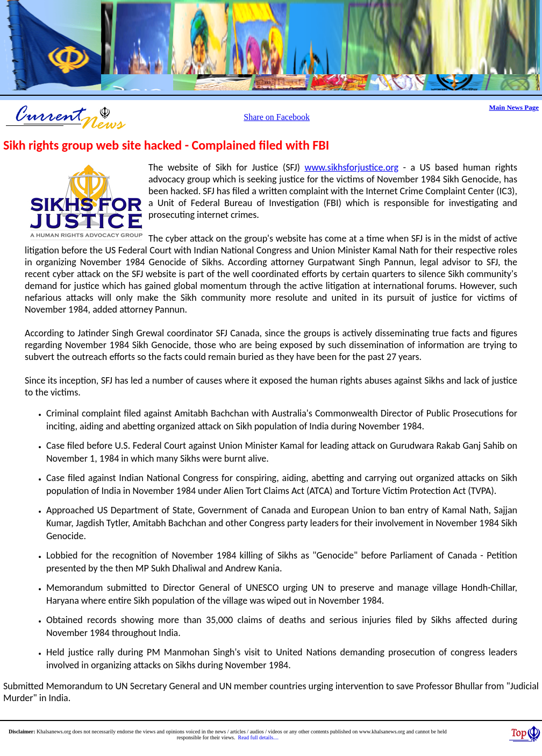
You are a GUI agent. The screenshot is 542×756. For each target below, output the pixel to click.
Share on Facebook (277, 117)
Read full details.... (259, 737)
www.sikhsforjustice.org (351, 167)
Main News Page (514, 107)
